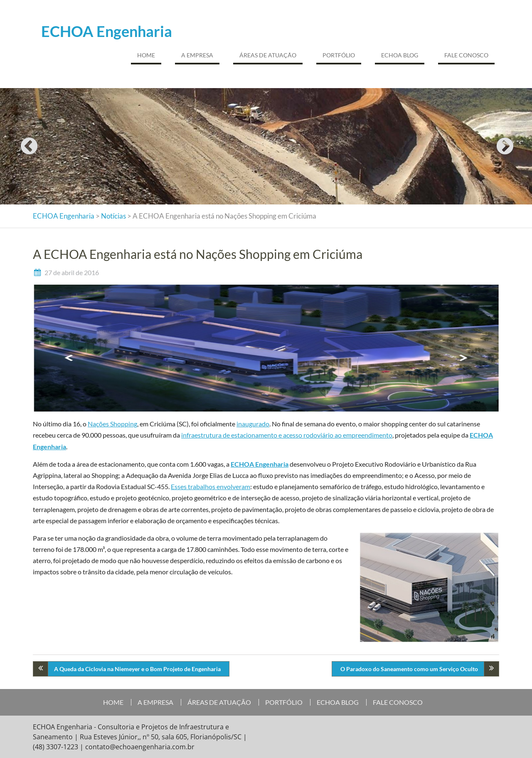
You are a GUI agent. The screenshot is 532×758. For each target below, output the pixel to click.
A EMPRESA (197, 55)
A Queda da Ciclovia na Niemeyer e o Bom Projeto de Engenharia (137, 669)
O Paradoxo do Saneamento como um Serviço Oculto (409, 669)
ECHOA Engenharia (107, 31)
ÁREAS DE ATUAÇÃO (268, 55)
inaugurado (253, 424)
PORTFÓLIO (339, 55)
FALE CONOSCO (466, 55)
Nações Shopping (112, 424)
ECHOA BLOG (400, 55)
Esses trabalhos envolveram (211, 486)
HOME (146, 55)
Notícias (113, 216)
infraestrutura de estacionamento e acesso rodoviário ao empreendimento (287, 435)
